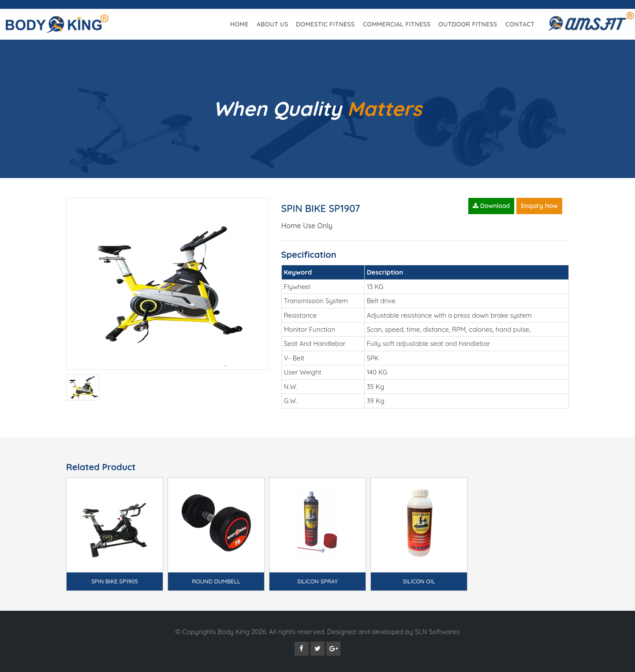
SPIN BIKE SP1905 (115, 581)
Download (491, 206)
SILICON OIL (419, 581)
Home (239, 24)
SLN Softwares (437, 632)
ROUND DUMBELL (216, 581)
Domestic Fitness (325, 24)
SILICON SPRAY (317, 581)
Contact (520, 24)
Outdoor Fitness (468, 24)
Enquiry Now (539, 206)
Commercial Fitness (397, 24)
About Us (273, 24)
